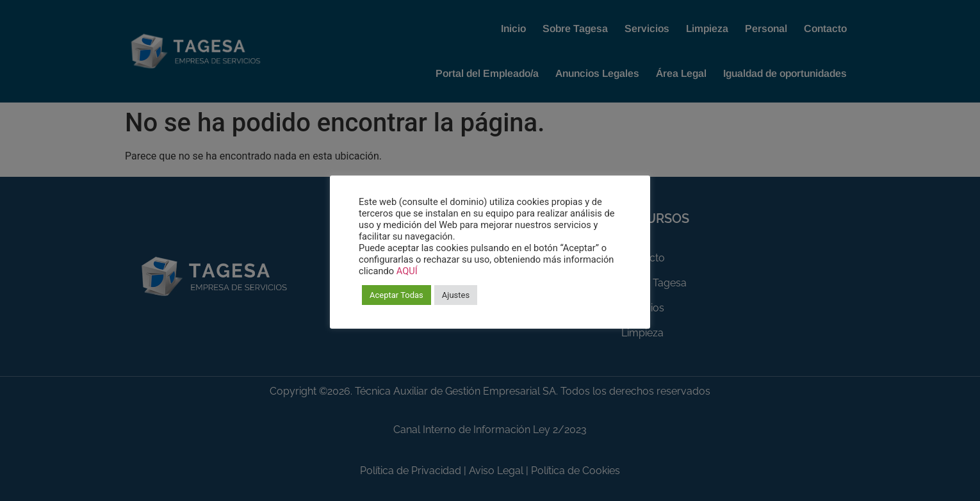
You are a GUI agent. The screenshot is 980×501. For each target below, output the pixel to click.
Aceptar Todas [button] (396, 295)
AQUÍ (407, 271)
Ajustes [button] (456, 295)
